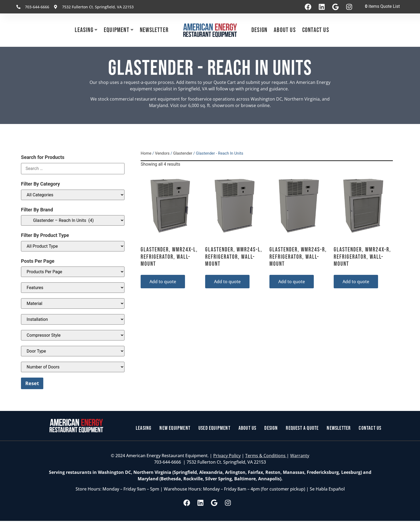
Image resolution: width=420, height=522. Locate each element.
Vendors (162, 153)
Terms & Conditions (266, 456)
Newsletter (154, 30)
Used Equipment (214, 428)
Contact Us (316, 30)
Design (259, 30)
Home (146, 153)
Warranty (300, 456)
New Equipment (175, 428)
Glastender (183, 153)
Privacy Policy (227, 456)
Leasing (84, 30)
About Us (285, 30)
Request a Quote (302, 428)
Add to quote (163, 282)
